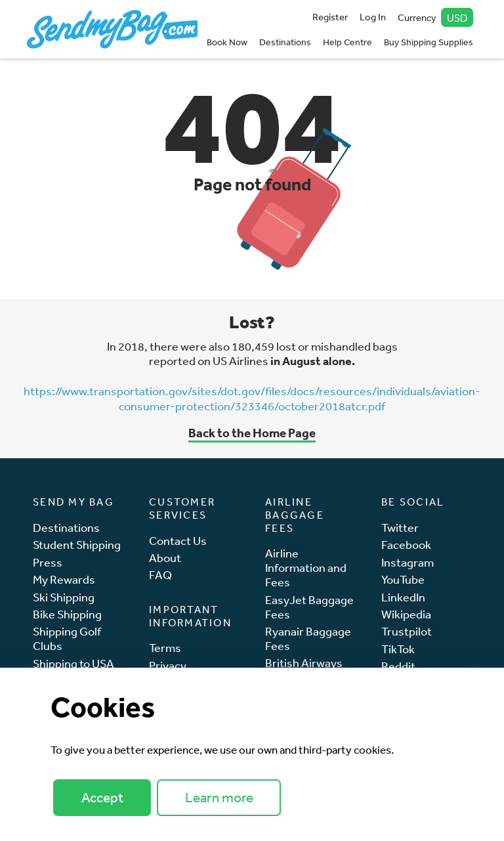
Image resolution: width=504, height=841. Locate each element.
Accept (102, 797)
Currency (436, 17)
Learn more (219, 797)
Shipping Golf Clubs (67, 638)
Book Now (227, 42)
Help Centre (347, 42)
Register (330, 17)
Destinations (285, 42)
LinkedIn (403, 597)
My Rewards (64, 579)
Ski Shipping (64, 597)
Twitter (400, 528)
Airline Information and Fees (306, 568)
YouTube (403, 579)
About (165, 558)
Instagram (408, 562)
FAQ (160, 575)
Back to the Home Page (252, 433)
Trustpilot (407, 631)
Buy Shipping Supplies (429, 42)
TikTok (398, 649)
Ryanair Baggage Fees (308, 638)
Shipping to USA (73, 663)
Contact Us (178, 541)
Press (48, 562)
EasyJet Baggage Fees (309, 607)
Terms (165, 648)
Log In (373, 17)
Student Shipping (77, 545)
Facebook (406, 545)
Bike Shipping (67, 614)
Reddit (398, 666)
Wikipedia (406, 614)
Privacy (168, 665)
